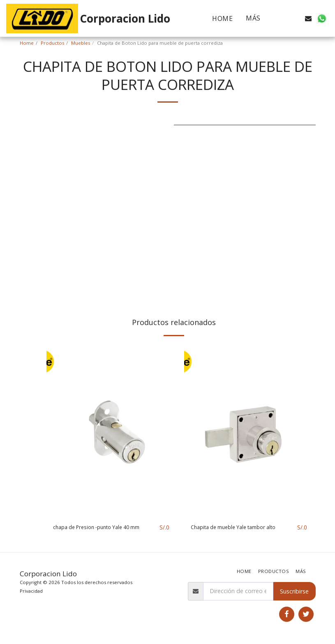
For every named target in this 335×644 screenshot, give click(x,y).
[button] (282, 18)
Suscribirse (294, 591)
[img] (111, 431)
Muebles (81, 43)
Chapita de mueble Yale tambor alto (239, 528)
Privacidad (31, 591)
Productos (52, 43)
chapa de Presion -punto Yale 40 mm (103, 528)
